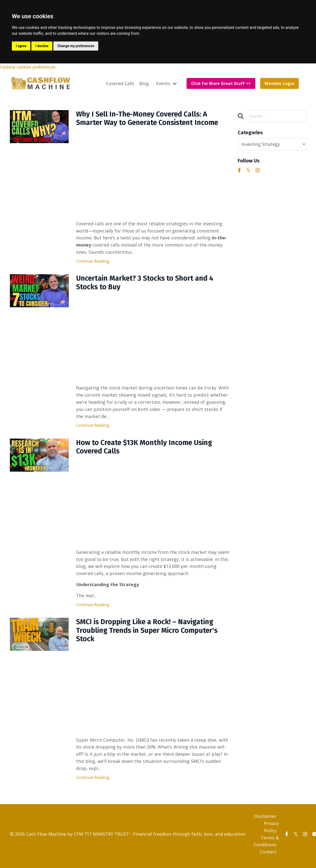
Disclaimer (265, 820)
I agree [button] (21, 46)
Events (166, 83)
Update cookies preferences (30, 67)
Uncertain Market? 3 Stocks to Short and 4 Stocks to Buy (148, 284)
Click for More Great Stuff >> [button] (221, 84)
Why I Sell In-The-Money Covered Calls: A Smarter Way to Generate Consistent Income (151, 119)
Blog (144, 83)
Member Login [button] (279, 84)
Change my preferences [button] (76, 46)
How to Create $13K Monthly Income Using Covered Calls (148, 449)
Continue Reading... (94, 262)
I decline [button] (42, 46)
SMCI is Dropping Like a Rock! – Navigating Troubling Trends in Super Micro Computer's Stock (151, 634)
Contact (268, 856)
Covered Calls (120, 83)
